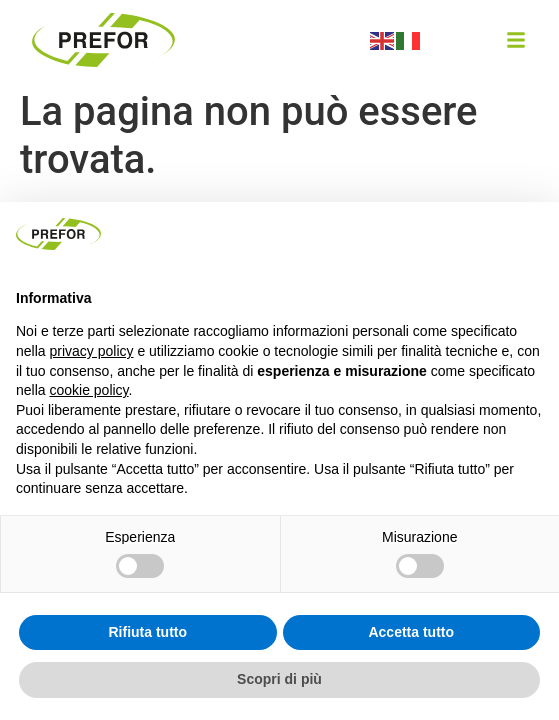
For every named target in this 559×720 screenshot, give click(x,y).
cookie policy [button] (88, 390)
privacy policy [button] (91, 351)
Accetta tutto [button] (411, 632)
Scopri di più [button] (279, 679)
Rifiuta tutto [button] (147, 632)
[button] (516, 40)
